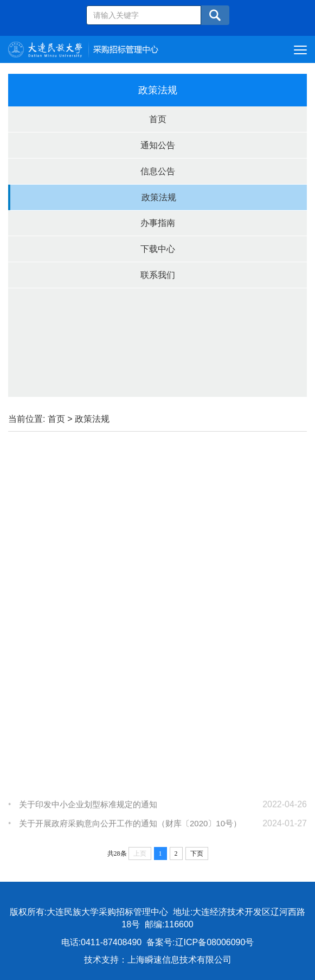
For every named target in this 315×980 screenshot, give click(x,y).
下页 (197, 853)
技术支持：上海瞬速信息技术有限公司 (158, 960)
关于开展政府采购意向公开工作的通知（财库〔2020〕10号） (130, 827)
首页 (158, 119)
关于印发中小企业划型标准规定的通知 (88, 808)
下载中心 (158, 249)
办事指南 (158, 223)
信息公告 (158, 171)
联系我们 (158, 275)
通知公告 (158, 145)
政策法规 (159, 197)
